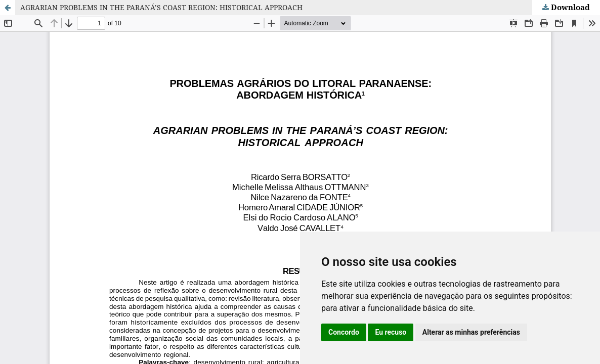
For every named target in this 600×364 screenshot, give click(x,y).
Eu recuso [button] (391, 332)
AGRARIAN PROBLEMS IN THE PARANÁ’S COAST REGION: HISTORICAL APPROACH (161, 7)
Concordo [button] (344, 332)
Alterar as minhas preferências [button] (471, 332)
